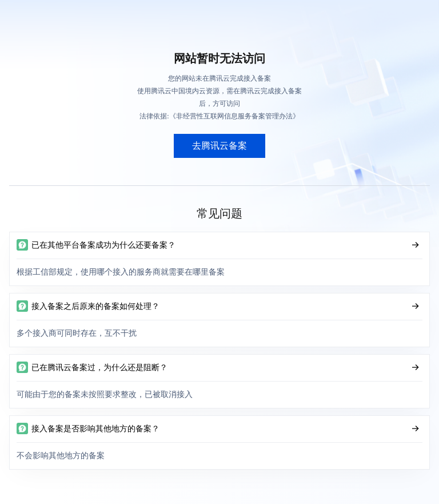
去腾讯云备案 (219, 146)
